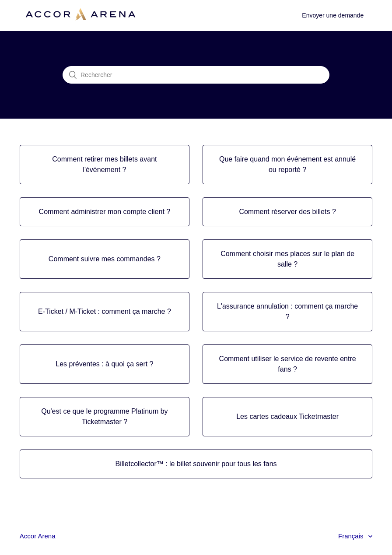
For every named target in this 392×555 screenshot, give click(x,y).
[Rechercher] (196, 75)
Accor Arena (38, 536)
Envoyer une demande (333, 15)
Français (352, 536)
